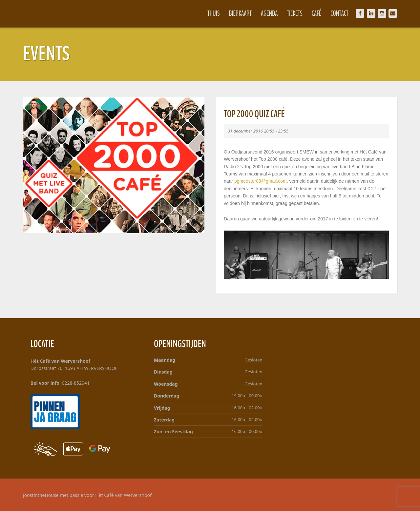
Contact (339, 13)
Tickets (295, 13)
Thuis (213, 13)
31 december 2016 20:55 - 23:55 (258, 131)
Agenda (269, 13)
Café (317, 13)
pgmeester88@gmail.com (261, 181)
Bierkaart (241, 13)
